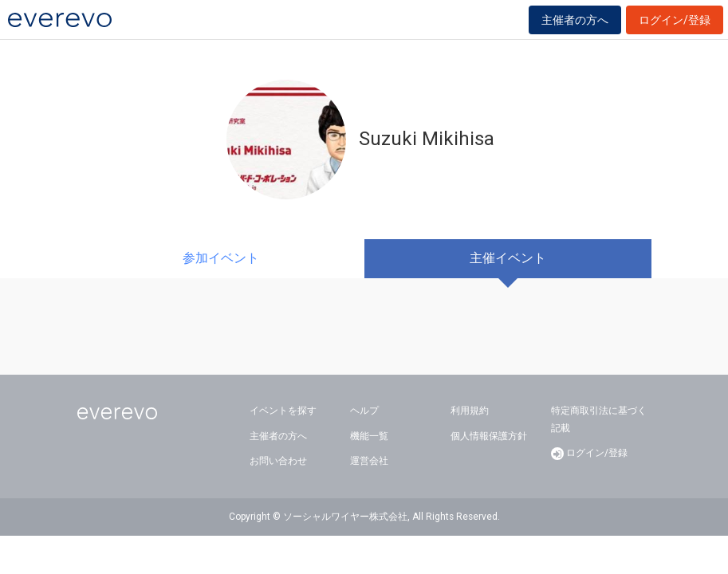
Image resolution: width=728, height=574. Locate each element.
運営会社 (369, 461)
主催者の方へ (575, 20)
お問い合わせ (278, 461)
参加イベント (221, 258)
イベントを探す (283, 411)
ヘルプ (364, 411)
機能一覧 (369, 436)
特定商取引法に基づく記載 (599, 419)
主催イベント (508, 258)
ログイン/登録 (675, 20)
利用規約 (470, 411)
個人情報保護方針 (489, 436)
